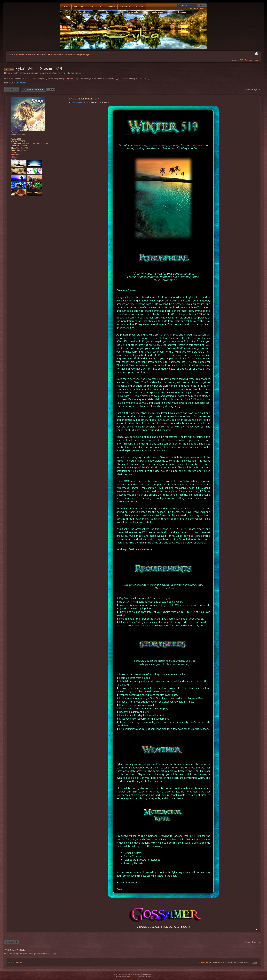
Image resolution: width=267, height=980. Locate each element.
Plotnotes (15, 157)
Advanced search (198, 8)
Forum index (18, 55)
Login (256, 60)
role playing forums (45, 79)
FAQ (241, 60)
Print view (256, 54)
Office (14, 152)
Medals (235, 60)
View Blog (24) (22, 148)
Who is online (14, 950)
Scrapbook (16, 155)
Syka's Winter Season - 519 (39, 69)
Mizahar (58, 55)
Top (257, 930)
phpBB (129, 976)
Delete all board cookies (222, 962)
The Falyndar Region (74, 55)
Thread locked (12, 90)
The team (205, 962)
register (70, 79)
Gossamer (21, 83)
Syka (88, 55)
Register (249, 60)
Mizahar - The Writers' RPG (39, 55)
